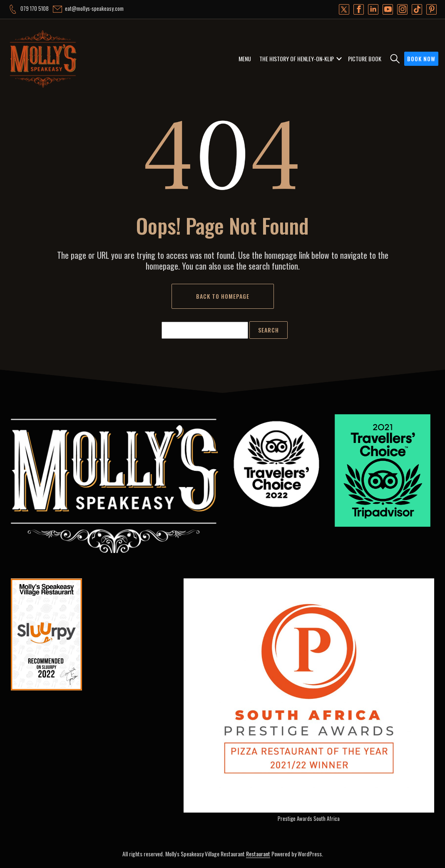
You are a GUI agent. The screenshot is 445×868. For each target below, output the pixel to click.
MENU (245, 59)
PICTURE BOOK (365, 59)
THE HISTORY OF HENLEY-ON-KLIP (297, 59)
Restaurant (258, 854)
